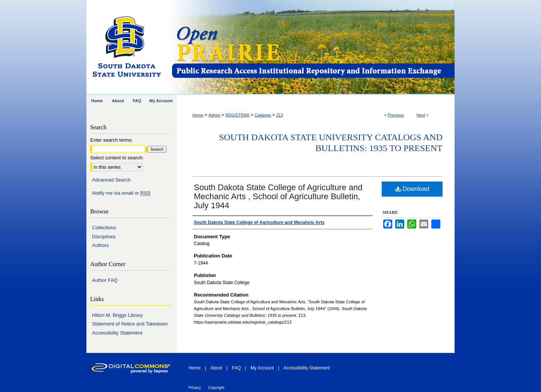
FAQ (236, 368)
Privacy (195, 388)
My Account (262, 368)
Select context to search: (117, 158)
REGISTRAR (237, 115)
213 (280, 115)
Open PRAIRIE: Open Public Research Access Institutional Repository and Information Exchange (313, 48)
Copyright (216, 388)
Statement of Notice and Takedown (130, 324)
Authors (100, 245)
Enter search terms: (111, 140)
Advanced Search (111, 180)
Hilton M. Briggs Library (117, 315)
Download (412, 189)
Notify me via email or (121, 193)
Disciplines (104, 237)
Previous (396, 115)
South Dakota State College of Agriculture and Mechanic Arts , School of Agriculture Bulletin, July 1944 (278, 196)
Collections (104, 228)
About (216, 368)
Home (198, 115)
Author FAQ (105, 280)
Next (421, 115)
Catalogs (263, 115)
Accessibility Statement (117, 333)
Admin (214, 115)
